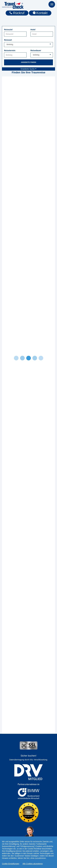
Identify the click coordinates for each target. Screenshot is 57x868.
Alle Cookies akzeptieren (33, 864)
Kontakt (40, 13)
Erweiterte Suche (28, 69)
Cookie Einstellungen (11, 864)
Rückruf (17, 13)
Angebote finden (28, 62)
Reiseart (8, 40)
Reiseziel (8, 30)
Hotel (33, 30)
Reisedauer (36, 50)
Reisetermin (10, 50)
